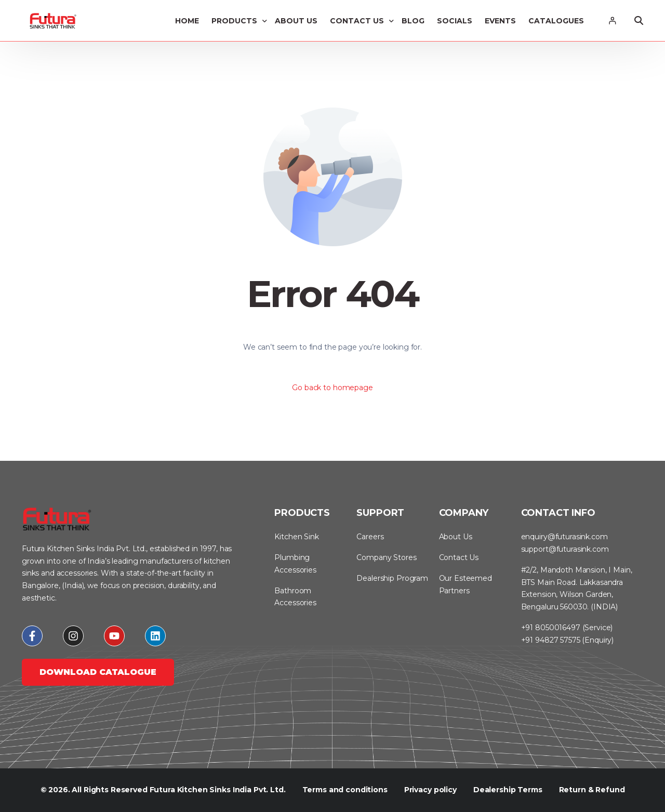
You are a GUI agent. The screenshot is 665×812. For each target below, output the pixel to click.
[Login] (612, 21)
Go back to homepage (332, 388)
